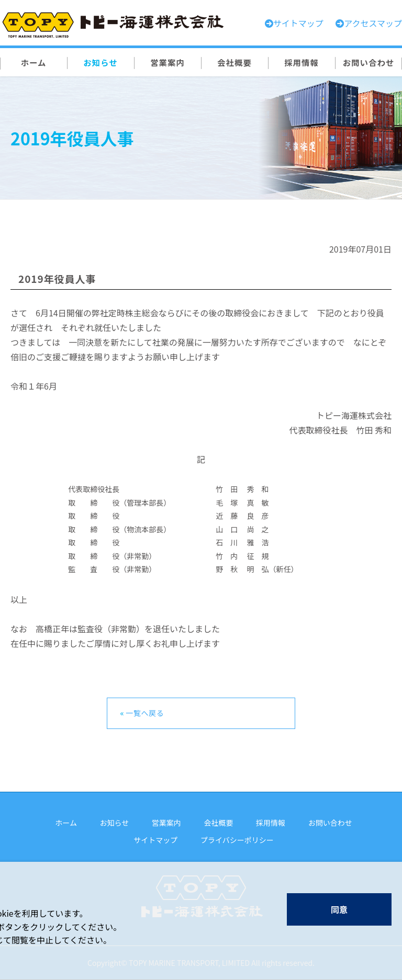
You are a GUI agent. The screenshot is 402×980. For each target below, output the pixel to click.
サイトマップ (155, 840)
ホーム (66, 823)
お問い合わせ (330, 823)
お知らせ (115, 823)
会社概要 (218, 823)
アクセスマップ (373, 23)
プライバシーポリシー (237, 840)
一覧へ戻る (145, 713)
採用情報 (271, 823)
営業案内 (166, 823)
